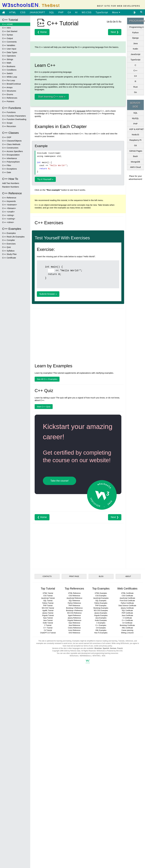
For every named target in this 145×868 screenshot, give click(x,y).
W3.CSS (87, 12)
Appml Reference (74, 761)
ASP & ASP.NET (137, 129)
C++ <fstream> (9, 208)
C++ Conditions (9, 70)
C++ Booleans (9, 66)
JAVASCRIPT (37, 12)
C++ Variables (9, 45)
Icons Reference (74, 776)
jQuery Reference (74, 763)
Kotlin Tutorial (48, 768)
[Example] (51, 416)
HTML (13, 12)
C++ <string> (8, 215)
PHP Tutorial (48, 751)
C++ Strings (8, 59)
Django (136, 38)
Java (136, 43)
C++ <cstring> (9, 219)
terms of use (88, 791)
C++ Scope (7, 123)
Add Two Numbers (11, 183)
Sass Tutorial (48, 763)
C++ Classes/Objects (12, 141)
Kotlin (136, 49)
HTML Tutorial (48, 739)
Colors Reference (74, 773)
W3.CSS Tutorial (48, 753)
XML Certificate (127, 773)
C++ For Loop (9, 80)
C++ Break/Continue (12, 84)
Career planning (127, 776)
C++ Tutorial (48, 773)
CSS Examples (101, 741)
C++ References (10, 98)
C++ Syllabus (8, 251)
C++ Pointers (8, 101)
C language (80, 149)
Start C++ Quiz (44, 552)
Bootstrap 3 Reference (74, 753)
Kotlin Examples (101, 766)
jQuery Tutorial (48, 758)
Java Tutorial (48, 766)
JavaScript (135, 54)
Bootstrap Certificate (127, 771)
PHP (61, 12)
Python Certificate (127, 749)
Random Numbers (11, 187)
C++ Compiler (9, 240)
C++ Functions (9, 112)
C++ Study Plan (9, 254)
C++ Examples (9, 233)
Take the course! (60, 626)
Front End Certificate (127, 746)
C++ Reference (9, 198)
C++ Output (8, 38)
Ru (120, 60)
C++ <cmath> (8, 212)
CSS (23, 12)
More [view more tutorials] (116, 12)
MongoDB (135, 162)
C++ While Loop (10, 77)
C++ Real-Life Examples (13, 237)
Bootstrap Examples (101, 753)
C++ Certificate (9, 258)
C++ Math (7, 63)
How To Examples (101, 778)
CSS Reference (74, 741)
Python (135, 33)
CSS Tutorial (48, 741)
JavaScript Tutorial (48, 744)
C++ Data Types (10, 52)
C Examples (101, 768)
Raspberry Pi (135, 140)
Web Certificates (127, 734)
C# (69, 12)
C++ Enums (8, 94)
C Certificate (127, 763)
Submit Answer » (48, 439)
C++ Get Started (10, 31)
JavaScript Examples (101, 744)
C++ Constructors (10, 148)
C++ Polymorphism (11, 162)
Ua (108, 60)
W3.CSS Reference (74, 758)
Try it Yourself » (45, 258)
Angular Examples (101, 761)
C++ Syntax (8, 35)
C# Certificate (127, 768)
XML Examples (101, 776)
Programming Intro (137, 27)
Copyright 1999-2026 (60, 796)
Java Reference (74, 771)
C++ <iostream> (10, 205)
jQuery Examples (101, 758)
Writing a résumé (127, 778)
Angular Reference (74, 766)
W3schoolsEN (31, 5)
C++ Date (7, 172)
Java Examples (101, 763)
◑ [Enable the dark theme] (134, 12)
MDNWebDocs (85, 801)
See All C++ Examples (47, 525)
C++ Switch (7, 73)
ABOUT (128, 722)
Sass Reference (74, 768)
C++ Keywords (9, 201)
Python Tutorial (48, 749)
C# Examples (101, 773)
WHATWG (96, 801)
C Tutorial (48, 771)
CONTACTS (47, 722)
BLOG (101, 722)
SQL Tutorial (48, 746)
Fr (117, 60)
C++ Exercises (9, 244)
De (114, 60)
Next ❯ (115, 71)
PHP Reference (74, 751)
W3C (104, 801)
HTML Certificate (127, 739)
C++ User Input (9, 49)
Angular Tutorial (48, 761)
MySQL (135, 118)
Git (135, 145)
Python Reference (74, 749)
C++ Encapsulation (11, 155)
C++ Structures (9, 91)
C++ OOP (7, 137)
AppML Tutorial (48, 756)
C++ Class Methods (11, 144)
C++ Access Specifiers (13, 151)
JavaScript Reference (74, 744)
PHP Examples (101, 751)
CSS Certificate (127, 741)
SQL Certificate (127, 756)
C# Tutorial (48, 776)
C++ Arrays (7, 87)
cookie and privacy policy (103, 791)
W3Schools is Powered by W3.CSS (110, 796)
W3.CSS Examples (101, 756)
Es (111, 60)
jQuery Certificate (127, 753)
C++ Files (7, 165)
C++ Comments (9, 42)
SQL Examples (101, 746)
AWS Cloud (135, 167)
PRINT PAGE (74, 722)
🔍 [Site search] (142, 12)
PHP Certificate (127, 758)
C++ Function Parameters (14, 116)
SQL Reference (74, 746)
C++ (135, 70)
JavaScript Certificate (127, 744)
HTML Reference (74, 739)
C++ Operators (9, 56)
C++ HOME (8, 24)
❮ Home (42, 71)
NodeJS (135, 135)
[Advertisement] (76, 37)
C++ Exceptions (9, 169)
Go (135, 92)
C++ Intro (7, 28)
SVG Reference (74, 778)
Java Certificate (127, 761)
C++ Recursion (9, 126)
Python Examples (101, 749)
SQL (52, 12)
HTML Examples (101, 739)
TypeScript (102, 12)
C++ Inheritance (10, 158)
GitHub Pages (136, 151)
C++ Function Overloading (14, 119)
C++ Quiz (7, 247)
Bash (135, 156)
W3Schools (74, 801)
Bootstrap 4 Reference (74, 756)
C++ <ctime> (8, 222)
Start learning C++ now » (52, 135)
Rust (135, 87)
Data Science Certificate (127, 751)
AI (76, 12)
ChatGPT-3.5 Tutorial (48, 778)
